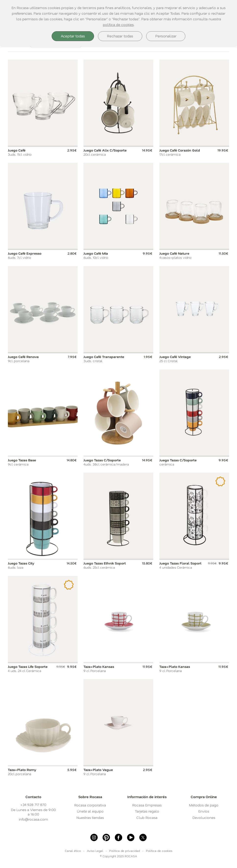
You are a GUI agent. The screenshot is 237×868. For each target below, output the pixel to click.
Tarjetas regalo (147, 811)
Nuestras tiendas (90, 818)
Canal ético (73, 851)
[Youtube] (131, 837)
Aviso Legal (95, 851)
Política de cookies (159, 851)
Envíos (204, 811)
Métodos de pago (204, 805)
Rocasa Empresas (147, 805)
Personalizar (166, 36)
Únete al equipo (90, 811)
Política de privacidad (124, 851)
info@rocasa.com (33, 819)
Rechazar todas (120, 36)
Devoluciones (204, 818)
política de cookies (118, 25)
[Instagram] (94, 837)
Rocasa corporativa (90, 805)
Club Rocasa (147, 818)
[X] (143, 837)
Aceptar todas (73, 36)
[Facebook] (118, 837)
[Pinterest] (106, 837)
